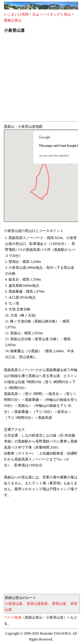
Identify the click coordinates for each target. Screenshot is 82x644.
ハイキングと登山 (57, 14)
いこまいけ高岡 (16, 14)
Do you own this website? (54, 156)
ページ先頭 (13, 617)
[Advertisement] (41, 79)
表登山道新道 (37, 604)
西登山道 (59, 604)
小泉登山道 (14, 604)
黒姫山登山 (13, 20)
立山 (36, 14)
